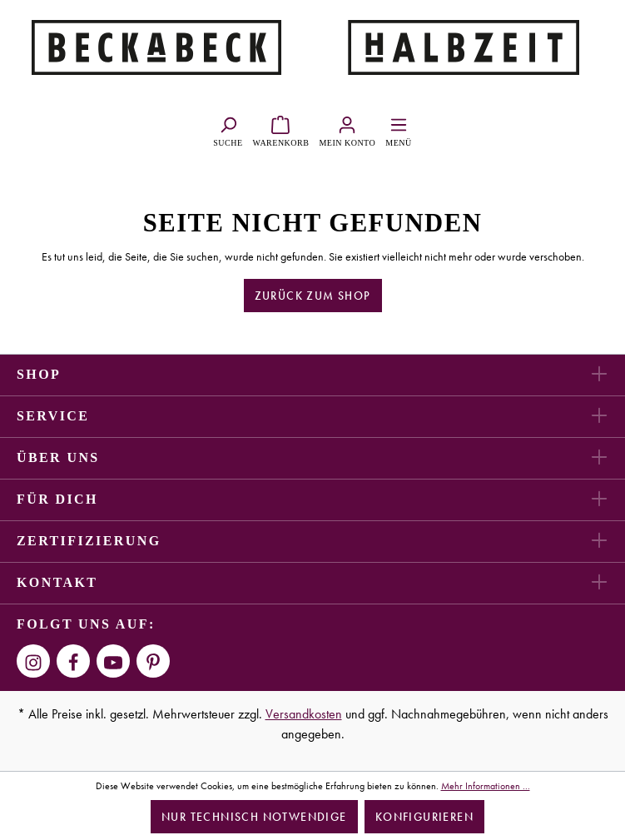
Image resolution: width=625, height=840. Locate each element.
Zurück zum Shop (313, 296)
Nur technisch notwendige (254, 817)
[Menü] (398, 129)
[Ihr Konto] (347, 129)
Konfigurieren (424, 817)
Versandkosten (304, 714)
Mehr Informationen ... (486, 786)
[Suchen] (228, 129)
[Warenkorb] (281, 129)
